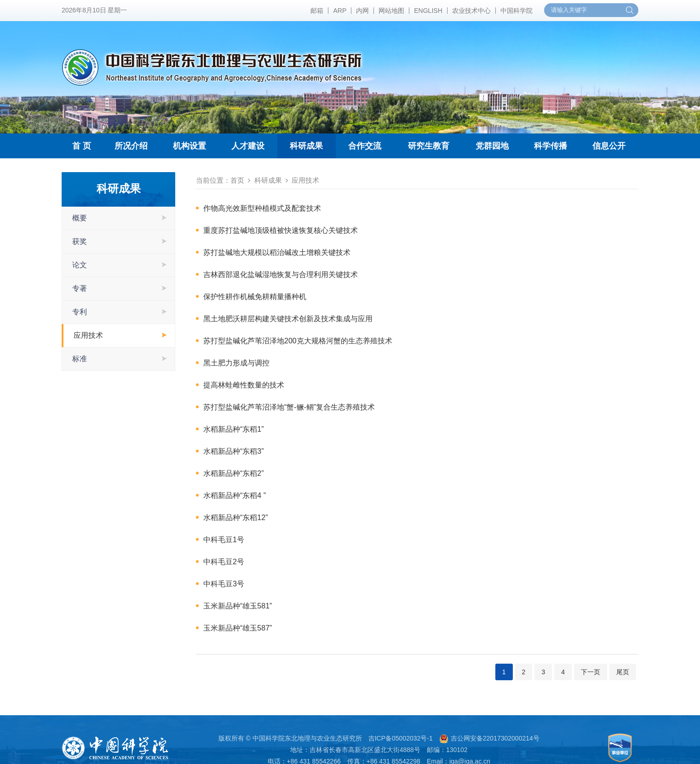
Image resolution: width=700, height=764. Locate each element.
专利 (80, 312)
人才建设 (248, 146)
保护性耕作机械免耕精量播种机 (255, 297)
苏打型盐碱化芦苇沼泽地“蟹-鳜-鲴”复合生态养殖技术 (289, 407)
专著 (80, 288)
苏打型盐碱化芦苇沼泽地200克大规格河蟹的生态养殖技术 (298, 341)
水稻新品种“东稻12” (235, 518)
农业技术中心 (471, 11)
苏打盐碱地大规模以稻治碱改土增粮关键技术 (277, 252)
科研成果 (306, 146)
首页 (237, 180)
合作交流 (365, 146)
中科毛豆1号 (224, 540)
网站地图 (391, 11)
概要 (80, 218)
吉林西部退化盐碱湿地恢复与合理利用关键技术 (281, 275)
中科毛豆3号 (224, 584)
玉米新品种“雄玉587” (238, 628)
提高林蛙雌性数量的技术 (244, 385)
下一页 (591, 672)
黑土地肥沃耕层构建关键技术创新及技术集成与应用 (288, 319)
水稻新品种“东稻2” (234, 473)
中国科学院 (516, 11)
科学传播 (551, 146)
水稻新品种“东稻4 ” (235, 495)
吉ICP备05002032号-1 (401, 738)
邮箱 (317, 11)
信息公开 (609, 146)
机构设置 (189, 146)
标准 (80, 359)
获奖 (80, 241)
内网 (362, 11)
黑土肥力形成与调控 (236, 363)
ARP (340, 11)
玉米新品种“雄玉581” (238, 606)
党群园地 (492, 146)
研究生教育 (429, 146)
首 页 (82, 146)
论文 (80, 265)
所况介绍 (131, 146)
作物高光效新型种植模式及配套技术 (262, 208)
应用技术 (88, 335)
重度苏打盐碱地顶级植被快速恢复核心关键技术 (281, 230)
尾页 (623, 672)
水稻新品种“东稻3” (234, 451)
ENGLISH (428, 11)
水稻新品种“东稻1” (234, 429)
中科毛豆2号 (224, 562)
